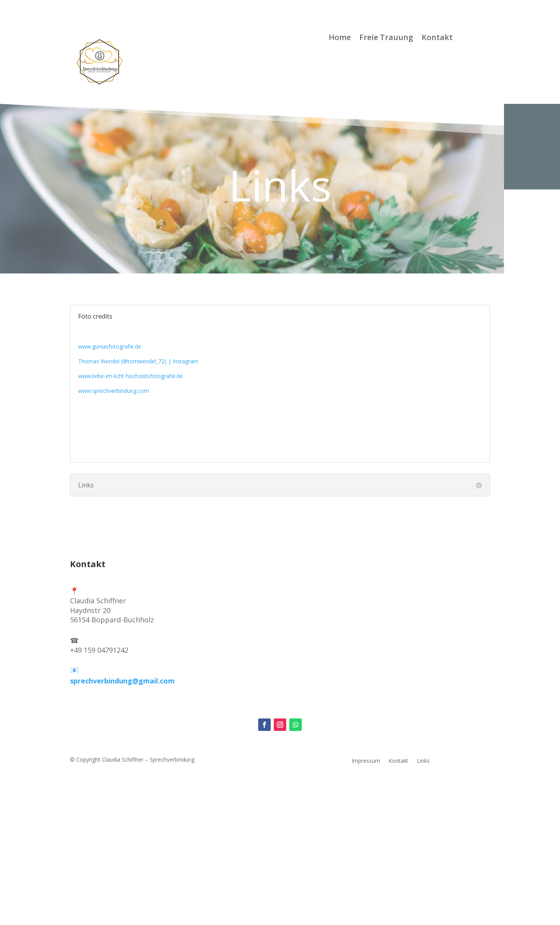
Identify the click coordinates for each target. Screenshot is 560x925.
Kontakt (437, 39)
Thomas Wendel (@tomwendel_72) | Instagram (138, 361)
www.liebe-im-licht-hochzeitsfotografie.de (130, 376)
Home (340, 39)
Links (423, 761)
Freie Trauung (386, 39)
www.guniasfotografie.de (110, 346)
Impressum (366, 761)
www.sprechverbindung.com (114, 391)
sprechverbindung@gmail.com (122, 681)
